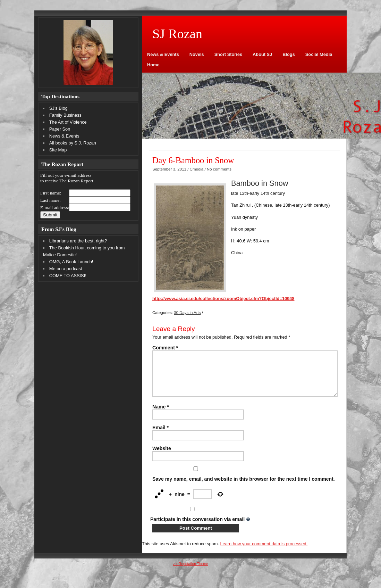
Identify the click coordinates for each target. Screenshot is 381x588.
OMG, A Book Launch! (71, 262)
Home (153, 65)
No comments (219, 169)
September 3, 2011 (169, 169)
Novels (197, 54)
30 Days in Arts (187, 313)
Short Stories (228, 54)
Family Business (65, 115)
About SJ (262, 54)
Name (161, 415)
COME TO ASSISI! (68, 276)
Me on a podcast (66, 269)
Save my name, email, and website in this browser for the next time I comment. (244, 487)
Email (160, 436)
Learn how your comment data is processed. (264, 552)
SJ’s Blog (58, 108)
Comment (165, 348)
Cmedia (197, 169)
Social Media (319, 54)
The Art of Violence (68, 122)
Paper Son (60, 129)
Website (162, 457)
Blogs (289, 54)
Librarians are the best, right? (78, 241)
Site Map (58, 150)
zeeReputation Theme (190, 572)
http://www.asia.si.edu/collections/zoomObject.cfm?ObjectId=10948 (223, 299)
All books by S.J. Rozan (73, 143)
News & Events (163, 54)
